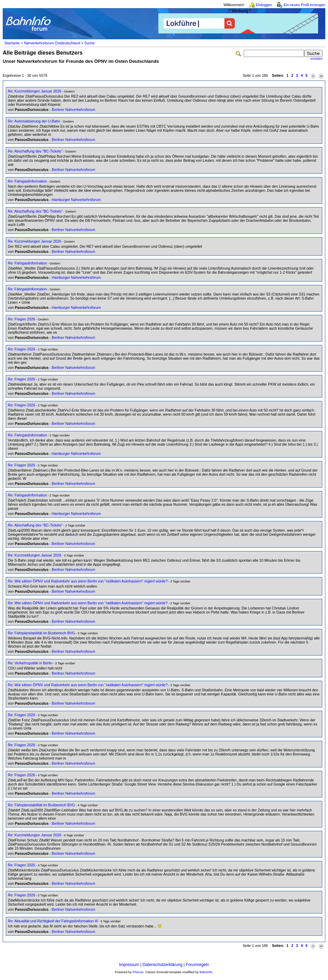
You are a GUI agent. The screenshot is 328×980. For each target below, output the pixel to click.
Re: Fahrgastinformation (27, 181)
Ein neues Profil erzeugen (304, 5)
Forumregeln (197, 965)
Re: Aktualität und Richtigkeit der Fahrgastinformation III (53, 921)
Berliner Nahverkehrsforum (74, 110)
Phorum (138, 972)
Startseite (12, 43)
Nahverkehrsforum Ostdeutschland (52, 43)
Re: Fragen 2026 (22, 319)
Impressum (129, 965)
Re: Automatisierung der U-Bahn (34, 121)
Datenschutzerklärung (163, 965)
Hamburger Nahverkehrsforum (76, 200)
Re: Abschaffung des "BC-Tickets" (35, 151)
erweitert (316, 59)
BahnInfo (206, 972)
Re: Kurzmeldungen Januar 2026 (34, 91)
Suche (89, 43)
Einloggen (264, 5)
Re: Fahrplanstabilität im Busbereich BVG (41, 633)
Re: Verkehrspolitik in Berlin (30, 663)
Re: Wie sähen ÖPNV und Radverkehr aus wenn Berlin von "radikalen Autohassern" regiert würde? (88, 581)
